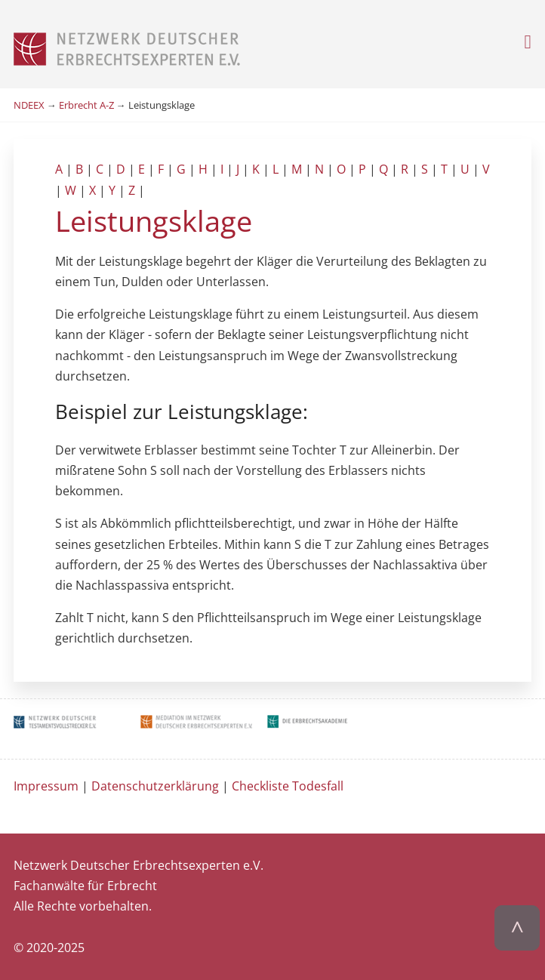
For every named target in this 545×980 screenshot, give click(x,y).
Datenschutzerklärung (155, 786)
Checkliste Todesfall (288, 786)
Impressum (46, 786)
